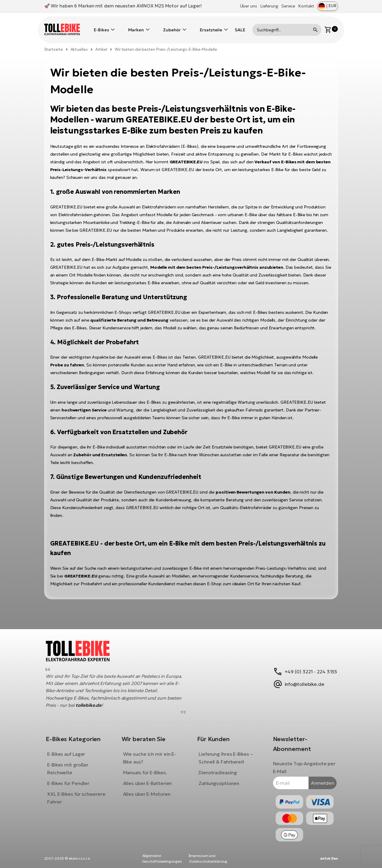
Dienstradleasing (218, 768)
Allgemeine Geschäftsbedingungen (162, 859)
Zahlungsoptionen (219, 779)
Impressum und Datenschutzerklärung (208, 859)
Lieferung (269, 6)
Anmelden (318, 778)
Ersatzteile (211, 25)
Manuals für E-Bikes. (147, 768)
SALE (240, 25)
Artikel (101, 40)
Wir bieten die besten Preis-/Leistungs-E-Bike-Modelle (166, 40)
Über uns (249, 6)
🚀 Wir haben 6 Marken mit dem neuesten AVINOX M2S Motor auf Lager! (123, 6)
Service (288, 6)
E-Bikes (101, 25)
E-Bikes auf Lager (71, 749)
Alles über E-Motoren (149, 789)
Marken (136, 25)
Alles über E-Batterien (150, 779)
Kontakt (306, 6)
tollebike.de (108, 701)
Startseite (54, 40)
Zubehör (172, 25)
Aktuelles (79, 40)
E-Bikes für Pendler (73, 779)
